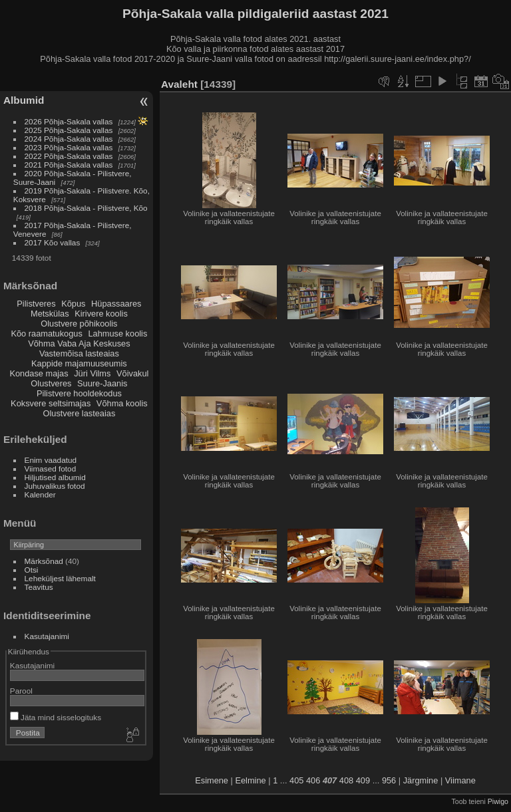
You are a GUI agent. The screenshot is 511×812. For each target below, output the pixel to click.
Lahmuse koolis (117, 334)
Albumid (24, 100)
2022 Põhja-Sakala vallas (69, 156)
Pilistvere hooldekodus (79, 393)
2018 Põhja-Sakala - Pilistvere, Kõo (86, 208)
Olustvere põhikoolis (79, 324)
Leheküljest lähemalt (60, 578)
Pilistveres (36, 304)
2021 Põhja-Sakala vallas (69, 165)
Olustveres (51, 383)
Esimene (212, 780)
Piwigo (498, 801)
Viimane (460, 780)
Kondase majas (39, 373)
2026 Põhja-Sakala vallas (69, 121)
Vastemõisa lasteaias (79, 353)
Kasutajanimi (47, 636)
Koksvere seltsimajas (51, 403)
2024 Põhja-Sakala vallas (69, 139)
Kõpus (73, 304)
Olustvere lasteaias (79, 413)
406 (313, 780)
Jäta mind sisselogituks (56, 717)
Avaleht (179, 84)
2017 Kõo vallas (53, 242)
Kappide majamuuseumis (79, 363)
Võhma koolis (122, 403)
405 (296, 780)
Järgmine (421, 780)
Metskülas (50, 314)
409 (363, 780)
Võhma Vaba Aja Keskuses (79, 343)
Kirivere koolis (101, 314)
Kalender (40, 494)
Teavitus (39, 587)
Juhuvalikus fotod (55, 486)
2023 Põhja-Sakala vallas (69, 147)
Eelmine (250, 780)
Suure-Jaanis (102, 383)
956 (389, 780)
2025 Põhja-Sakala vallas (69, 130)
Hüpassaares (116, 304)
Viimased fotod (51, 469)
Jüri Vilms (92, 373)
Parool (21, 691)
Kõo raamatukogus (46, 334)
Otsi (32, 570)
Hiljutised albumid (55, 477)
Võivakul (132, 373)
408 (346, 780)
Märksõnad (44, 561)
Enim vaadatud (51, 460)
